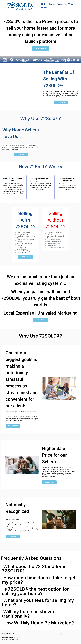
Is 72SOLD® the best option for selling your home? (35, 591)
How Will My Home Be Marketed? (39, 623)
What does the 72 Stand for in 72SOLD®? (34, 569)
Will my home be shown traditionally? (28, 614)
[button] (40, 569)
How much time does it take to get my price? (39, 580)
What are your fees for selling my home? (38, 602)
